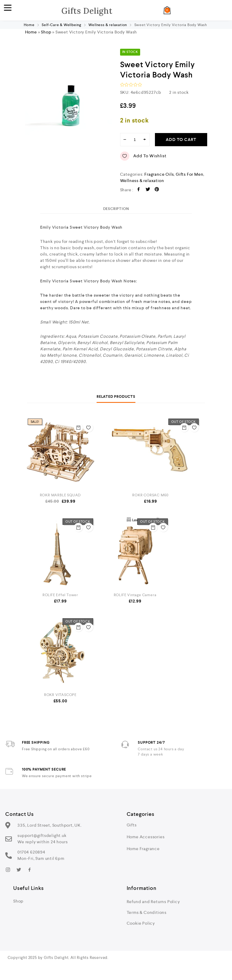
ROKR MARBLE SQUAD (60, 499)
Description (116, 212)
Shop (46, 36)
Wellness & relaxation (108, 28)
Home (29, 28)
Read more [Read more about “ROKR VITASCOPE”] (76, 627)
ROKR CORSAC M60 (150, 499)
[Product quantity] (135, 143)
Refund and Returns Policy (153, 905)
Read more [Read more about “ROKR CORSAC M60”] (182, 428)
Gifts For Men (190, 178)
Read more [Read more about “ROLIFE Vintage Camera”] (151, 527)
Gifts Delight (87, 12)
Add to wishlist (143, 160)
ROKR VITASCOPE (60, 698)
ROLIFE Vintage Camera (135, 599)
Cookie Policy (141, 927)
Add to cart (181, 143)
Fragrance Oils (159, 178)
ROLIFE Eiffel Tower (60, 599)
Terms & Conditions (147, 916)
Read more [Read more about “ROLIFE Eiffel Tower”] (76, 527)
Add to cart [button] (76, 428)
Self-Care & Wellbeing (61, 28)
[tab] (116, 212)
